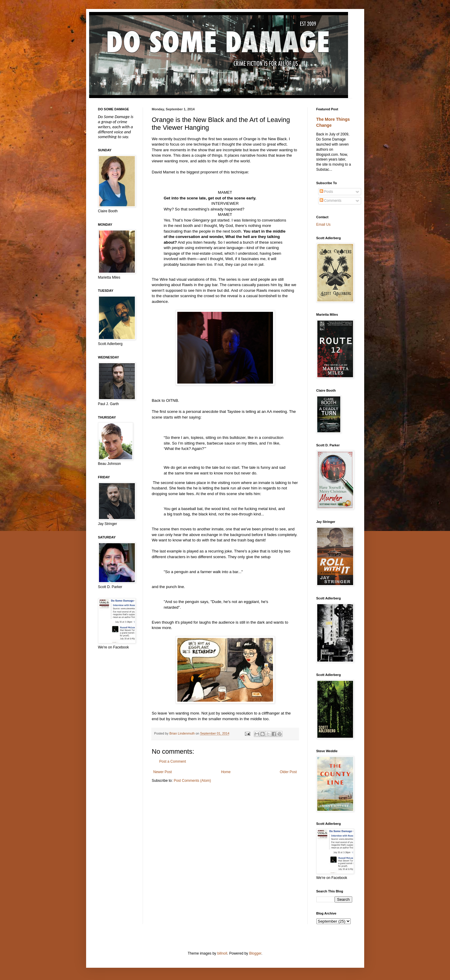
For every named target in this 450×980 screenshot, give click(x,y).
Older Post (288, 772)
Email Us (324, 225)
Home (226, 772)
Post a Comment (173, 761)
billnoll (222, 953)
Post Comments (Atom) (192, 781)
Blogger (255, 953)
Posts (326, 192)
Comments (331, 201)
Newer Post (163, 772)
